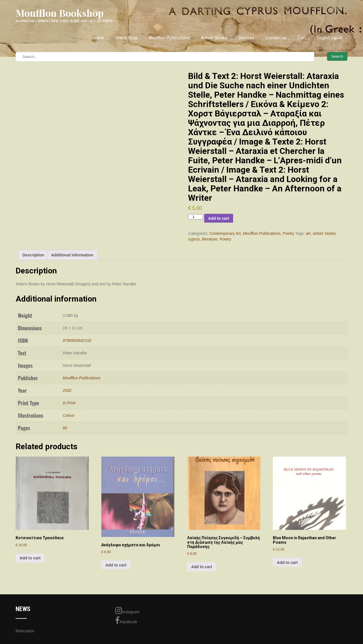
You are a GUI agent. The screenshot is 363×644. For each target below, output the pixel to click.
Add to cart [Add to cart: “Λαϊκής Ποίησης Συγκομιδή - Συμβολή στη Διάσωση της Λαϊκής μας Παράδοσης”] (202, 567)
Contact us (276, 38)
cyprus (194, 239)
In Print (69, 403)
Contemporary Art (225, 233)
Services (246, 38)
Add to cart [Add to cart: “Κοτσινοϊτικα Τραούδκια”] (30, 558)
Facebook (126, 620)
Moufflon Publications (169, 38)
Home (98, 38)
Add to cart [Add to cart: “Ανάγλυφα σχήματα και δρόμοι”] (116, 565)
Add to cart (219, 218)
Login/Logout (330, 38)
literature (210, 239)
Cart (302, 38)
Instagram (127, 610)
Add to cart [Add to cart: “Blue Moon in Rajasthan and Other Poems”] (287, 563)
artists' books (324, 233)
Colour (68, 415)
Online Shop (126, 38)
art (308, 233)
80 (65, 428)
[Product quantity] (195, 217)
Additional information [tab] (72, 255)
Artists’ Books (214, 38)
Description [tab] (33, 255)
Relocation (25, 631)
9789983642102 (77, 340)
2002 (67, 390)
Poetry (288, 233)
